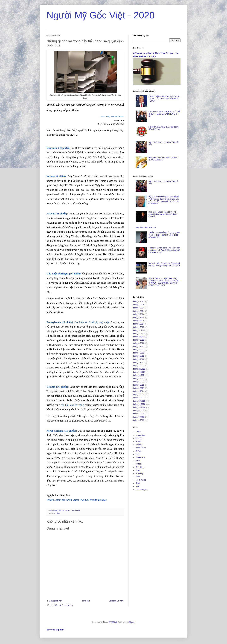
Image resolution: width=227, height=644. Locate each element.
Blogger (132, 622)
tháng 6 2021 (139, 382)
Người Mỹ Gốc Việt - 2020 (101, 15)
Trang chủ (85, 601)
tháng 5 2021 (139, 385)
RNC (138, 483)
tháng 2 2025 (139, 305)
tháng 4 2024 (139, 317)
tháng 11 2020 (139, 404)
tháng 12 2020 (139, 401)
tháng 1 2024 (139, 324)
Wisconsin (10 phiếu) (58, 148)
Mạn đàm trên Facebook (146, 227)
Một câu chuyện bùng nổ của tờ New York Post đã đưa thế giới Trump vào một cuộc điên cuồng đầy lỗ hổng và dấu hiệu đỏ (164, 200)
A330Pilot (113, 622)
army (138, 461)
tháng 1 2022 (139, 366)
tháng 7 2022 (139, 346)
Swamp (139, 445)
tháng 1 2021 (139, 398)
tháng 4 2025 (139, 301)
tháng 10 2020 (139, 407)
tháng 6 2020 (139, 420)
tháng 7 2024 (139, 308)
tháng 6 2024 (139, 311)
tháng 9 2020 (139, 411)
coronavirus (140, 435)
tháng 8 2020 (139, 414)
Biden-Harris (141, 448)
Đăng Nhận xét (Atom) (64, 605)
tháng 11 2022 (139, 333)
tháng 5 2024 (139, 314)
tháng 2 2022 (139, 362)
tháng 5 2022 (139, 353)
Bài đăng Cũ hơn (116, 601)
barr (137, 486)
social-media (141, 480)
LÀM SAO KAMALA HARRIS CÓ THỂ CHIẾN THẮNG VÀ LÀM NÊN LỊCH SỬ (164, 114)
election (57, 513)
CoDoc (138, 451)
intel (137, 454)
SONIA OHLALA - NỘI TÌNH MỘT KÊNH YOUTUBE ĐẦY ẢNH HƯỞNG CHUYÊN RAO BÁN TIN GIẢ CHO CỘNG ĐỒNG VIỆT (164, 282)
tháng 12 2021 (139, 369)
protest (138, 464)
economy (139, 473)
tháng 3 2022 (139, 359)
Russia (138, 442)
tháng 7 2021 (139, 379)
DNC (138, 470)
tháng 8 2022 (139, 343)
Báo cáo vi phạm (55, 630)
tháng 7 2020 (139, 417)
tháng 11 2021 (139, 372)
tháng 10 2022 (139, 337)
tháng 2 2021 (139, 395)
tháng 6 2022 (139, 350)
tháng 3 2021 (139, 391)
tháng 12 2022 (139, 330)
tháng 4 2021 (139, 388)
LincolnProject (141, 490)
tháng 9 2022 (139, 340)
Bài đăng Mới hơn (55, 601)
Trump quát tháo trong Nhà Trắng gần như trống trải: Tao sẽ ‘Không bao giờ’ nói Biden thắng (164, 250)
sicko (138, 477)
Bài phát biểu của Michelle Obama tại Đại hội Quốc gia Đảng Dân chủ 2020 (164, 264)
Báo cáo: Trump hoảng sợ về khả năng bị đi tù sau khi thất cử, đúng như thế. (163, 214)
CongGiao (140, 467)
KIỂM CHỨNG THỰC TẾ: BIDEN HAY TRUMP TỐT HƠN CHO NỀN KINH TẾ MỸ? (164, 99)
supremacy (140, 457)
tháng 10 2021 (139, 375)
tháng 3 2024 (139, 321)
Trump (138, 432)
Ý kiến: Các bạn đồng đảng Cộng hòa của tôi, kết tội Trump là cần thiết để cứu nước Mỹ (164, 235)
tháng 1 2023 (139, 327)
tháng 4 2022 (139, 356)
